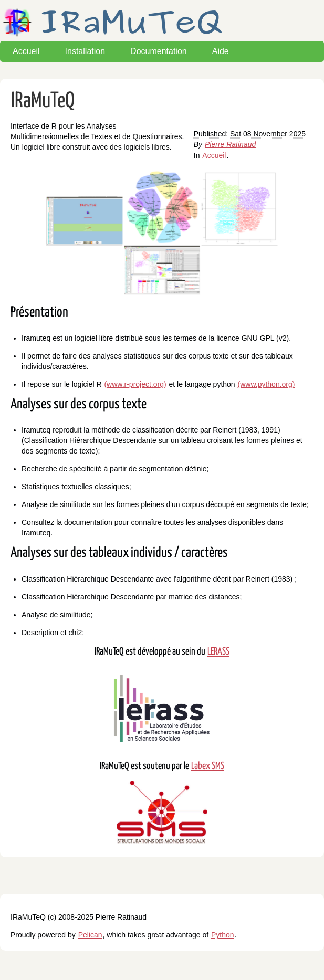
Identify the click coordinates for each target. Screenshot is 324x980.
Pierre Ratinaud (230, 144)
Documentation (159, 51)
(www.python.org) (266, 384)
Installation (85, 51)
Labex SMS (208, 766)
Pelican (90, 935)
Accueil (26, 51)
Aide (221, 51)
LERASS (218, 652)
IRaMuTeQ (43, 101)
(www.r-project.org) (135, 384)
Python (223, 935)
